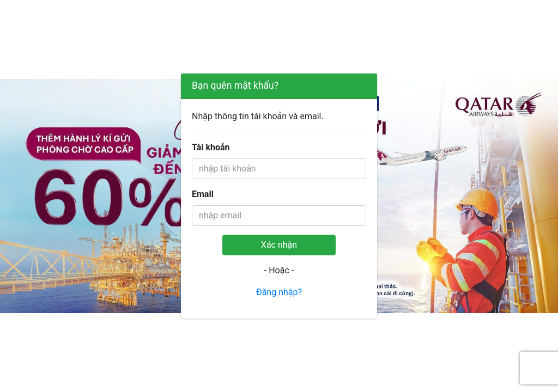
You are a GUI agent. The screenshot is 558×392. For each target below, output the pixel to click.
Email (203, 194)
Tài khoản (211, 147)
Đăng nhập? (279, 292)
